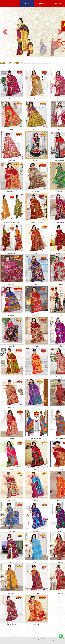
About (42, 4)
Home (27, 4)
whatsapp (11, 85)
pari (36, 239)
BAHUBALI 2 (11, 177)
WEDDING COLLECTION (11, 208)
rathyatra (36, 455)
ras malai (11, 579)
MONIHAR (11, 146)
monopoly (36, 610)
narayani (11, 424)
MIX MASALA (36, 177)
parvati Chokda (36, 363)
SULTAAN (11, 393)
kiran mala (11, 517)
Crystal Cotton (11, 610)
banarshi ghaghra (11, 486)
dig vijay (36, 579)
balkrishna (11, 301)
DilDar (36, 270)
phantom (36, 517)
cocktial (11, 455)
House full (36, 301)
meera (36, 486)
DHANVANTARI (36, 115)
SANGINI (11, 115)
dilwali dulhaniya (36, 208)
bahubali (11, 270)
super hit (11, 363)
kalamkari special (36, 85)
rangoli (11, 548)
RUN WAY (36, 146)
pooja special (11, 239)
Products (57, 4)
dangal (11, 332)
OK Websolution (54, 641)
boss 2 (36, 332)
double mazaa (36, 424)
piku (36, 548)
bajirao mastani (36, 393)
